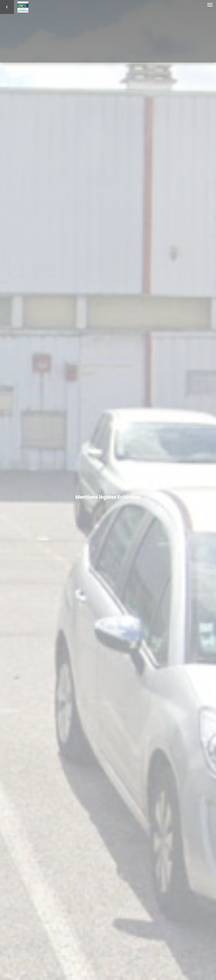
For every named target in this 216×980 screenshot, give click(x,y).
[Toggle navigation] (210, 5)
